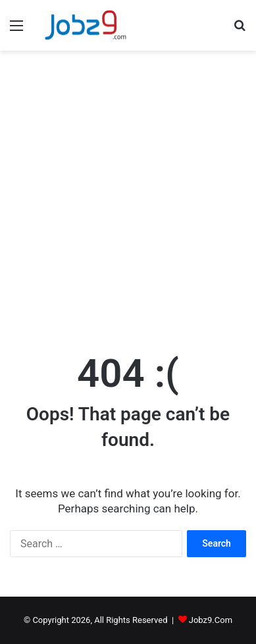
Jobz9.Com (211, 620)
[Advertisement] (128, 198)
